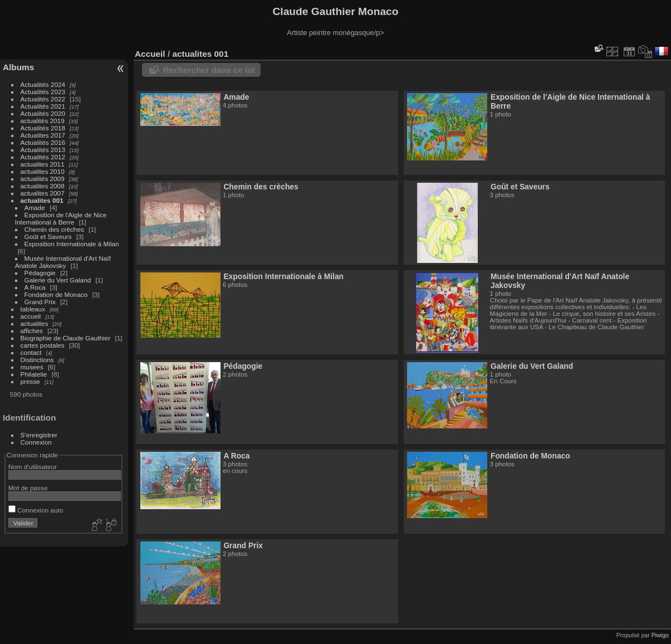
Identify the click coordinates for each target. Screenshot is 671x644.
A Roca (35, 287)
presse (30, 381)
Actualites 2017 (43, 135)
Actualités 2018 (43, 128)
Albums (18, 67)
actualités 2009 (43, 179)
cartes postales (43, 345)
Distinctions (37, 360)
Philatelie (34, 374)
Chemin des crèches (54, 229)
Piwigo (660, 635)
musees (32, 367)
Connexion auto (36, 510)
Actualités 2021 (43, 106)
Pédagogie (40, 273)
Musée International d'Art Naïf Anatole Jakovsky (63, 262)
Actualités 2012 (43, 157)
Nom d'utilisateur (33, 467)
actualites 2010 (43, 171)
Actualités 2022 (43, 99)
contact (31, 352)
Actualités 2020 (43, 113)
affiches (32, 331)
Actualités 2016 (43, 142)
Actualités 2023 (43, 92)
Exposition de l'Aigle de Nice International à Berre (61, 218)
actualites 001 (42, 200)
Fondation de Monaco (56, 294)
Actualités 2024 (43, 84)
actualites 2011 (43, 164)
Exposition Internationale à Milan (72, 244)
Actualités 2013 (43, 150)
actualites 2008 (43, 186)
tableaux (33, 309)
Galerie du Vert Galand (58, 280)
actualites (35, 323)
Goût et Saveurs (48, 236)
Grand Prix (40, 302)
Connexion (36, 442)
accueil (31, 316)
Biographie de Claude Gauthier (66, 338)
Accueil (150, 54)
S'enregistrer (39, 435)
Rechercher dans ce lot (209, 70)
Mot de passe (28, 488)
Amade (35, 208)
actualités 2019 (43, 121)
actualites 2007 (43, 193)
